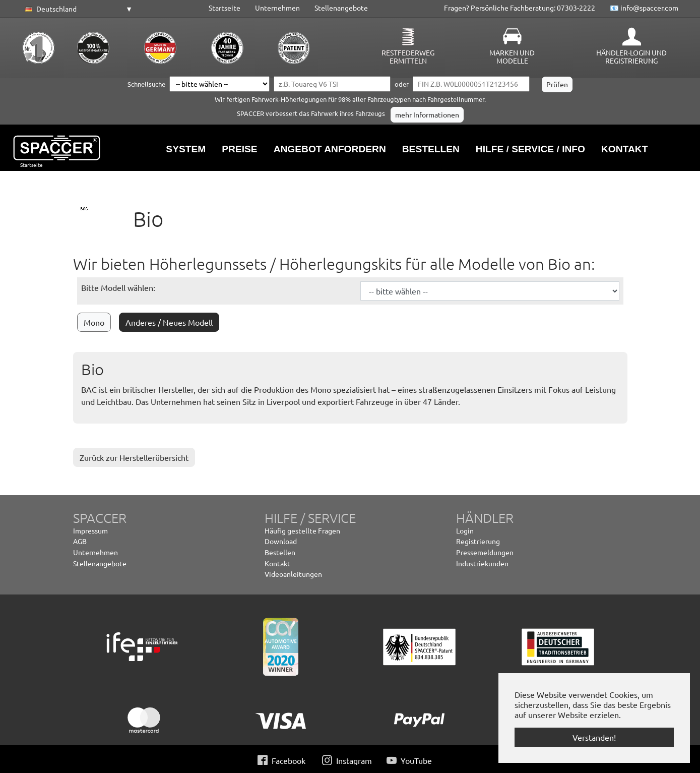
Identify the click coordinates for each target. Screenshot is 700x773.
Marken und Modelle (512, 56)
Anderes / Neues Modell (169, 322)
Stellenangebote (341, 8)
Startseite (225, 8)
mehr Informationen (427, 114)
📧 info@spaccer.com (644, 8)
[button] (77, 9)
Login (465, 530)
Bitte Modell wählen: (118, 287)
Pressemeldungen (485, 552)
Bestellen (280, 552)
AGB (80, 541)
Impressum (90, 530)
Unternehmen (277, 8)
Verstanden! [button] (594, 737)
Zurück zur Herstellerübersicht (134, 457)
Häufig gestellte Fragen (302, 530)
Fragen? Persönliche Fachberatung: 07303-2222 (520, 8)
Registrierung (478, 541)
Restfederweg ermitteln (408, 56)
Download (281, 541)
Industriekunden (482, 563)
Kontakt (277, 563)
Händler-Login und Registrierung (631, 56)
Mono (94, 322)
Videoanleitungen (293, 574)
